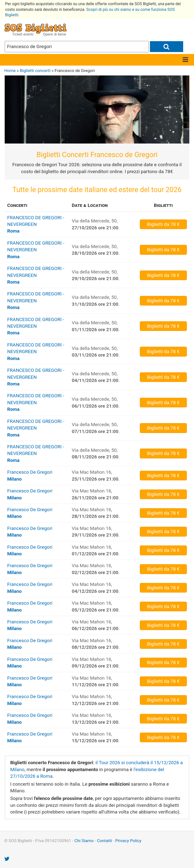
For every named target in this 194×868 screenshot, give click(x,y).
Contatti (105, 841)
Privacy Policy (128, 841)
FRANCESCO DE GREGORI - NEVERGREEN (36, 224)
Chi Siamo (84, 841)
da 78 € (163, 224)
